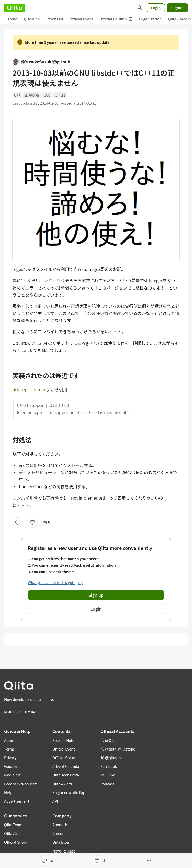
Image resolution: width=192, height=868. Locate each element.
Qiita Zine (12, 833)
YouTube (108, 775)
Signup (177, 8)
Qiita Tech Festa (66, 775)
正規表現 (32, 95)
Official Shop (15, 842)
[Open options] (149, 861)
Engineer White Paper (71, 792)
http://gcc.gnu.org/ (31, 389)
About (9, 740)
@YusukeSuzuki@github (41, 62)
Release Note (63, 740)
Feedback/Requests (21, 784)
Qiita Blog (61, 842)
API (55, 801)
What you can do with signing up (55, 582)
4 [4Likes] (52, 861)
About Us (60, 825)
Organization (150, 19)
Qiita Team (13, 825)
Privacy (10, 758)
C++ (17, 95)
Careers (59, 833)
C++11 (60, 95)
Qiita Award (62, 784)
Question (32, 19)
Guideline (12, 766)
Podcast (107, 784)
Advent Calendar (66, 766)
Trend (12, 19)
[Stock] (32, 522)
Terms (9, 749)
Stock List (55, 19)
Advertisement (17, 801)
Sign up (96, 595)
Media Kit (12, 775)
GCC (47, 95)
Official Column (116, 19)
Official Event (81, 19)
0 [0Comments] (47, 522)
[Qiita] (15, 8)
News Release (64, 851)
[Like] (18, 522)
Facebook (109, 766)
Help (8, 792)
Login (156, 8)
